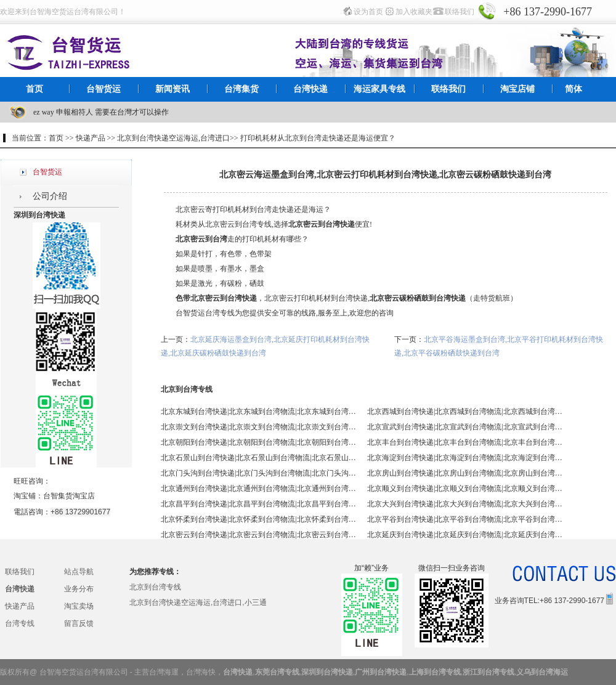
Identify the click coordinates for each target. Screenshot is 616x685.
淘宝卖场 (79, 606)
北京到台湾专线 (155, 587)
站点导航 (79, 572)
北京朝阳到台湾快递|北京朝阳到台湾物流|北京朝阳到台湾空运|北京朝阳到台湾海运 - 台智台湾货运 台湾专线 (259, 442)
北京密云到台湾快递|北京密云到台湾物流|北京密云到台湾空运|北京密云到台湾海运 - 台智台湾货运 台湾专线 (259, 535)
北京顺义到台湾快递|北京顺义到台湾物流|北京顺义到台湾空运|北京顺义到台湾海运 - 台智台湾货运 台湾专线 (466, 488)
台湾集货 (241, 89)
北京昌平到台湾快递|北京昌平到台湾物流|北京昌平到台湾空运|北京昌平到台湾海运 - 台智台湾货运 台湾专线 (259, 504)
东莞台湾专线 (277, 672)
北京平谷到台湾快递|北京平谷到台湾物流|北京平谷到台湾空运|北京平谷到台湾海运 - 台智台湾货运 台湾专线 (466, 519)
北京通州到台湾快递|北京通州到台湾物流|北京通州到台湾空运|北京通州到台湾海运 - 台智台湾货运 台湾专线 (259, 488)
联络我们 (460, 12)
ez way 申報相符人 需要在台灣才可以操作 (101, 112)
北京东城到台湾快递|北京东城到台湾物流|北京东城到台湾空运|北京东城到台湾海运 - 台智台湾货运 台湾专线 (259, 411)
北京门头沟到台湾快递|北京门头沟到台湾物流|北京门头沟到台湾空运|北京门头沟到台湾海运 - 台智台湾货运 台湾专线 (259, 473)
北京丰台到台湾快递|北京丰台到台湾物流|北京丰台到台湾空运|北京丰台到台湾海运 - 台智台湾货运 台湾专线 (466, 442)
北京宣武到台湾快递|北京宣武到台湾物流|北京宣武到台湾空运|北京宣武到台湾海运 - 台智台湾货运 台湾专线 (466, 427)
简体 (573, 89)
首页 (34, 89)
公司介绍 (50, 196)
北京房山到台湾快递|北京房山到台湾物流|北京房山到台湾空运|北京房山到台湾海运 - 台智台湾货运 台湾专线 (466, 473)
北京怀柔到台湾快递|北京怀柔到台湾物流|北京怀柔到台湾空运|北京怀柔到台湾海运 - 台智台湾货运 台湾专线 (259, 519)
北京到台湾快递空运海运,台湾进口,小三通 (198, 602)
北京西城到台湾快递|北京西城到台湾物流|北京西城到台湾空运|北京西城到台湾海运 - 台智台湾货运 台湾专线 (466, 411)
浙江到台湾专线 (488, 672)
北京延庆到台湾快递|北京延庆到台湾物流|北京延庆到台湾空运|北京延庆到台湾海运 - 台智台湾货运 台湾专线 (466, 535)
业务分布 (79, 589)
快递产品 (20, 606)
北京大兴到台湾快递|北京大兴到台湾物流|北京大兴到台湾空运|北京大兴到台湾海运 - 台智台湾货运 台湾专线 (466, 504)
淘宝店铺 (517, 89)
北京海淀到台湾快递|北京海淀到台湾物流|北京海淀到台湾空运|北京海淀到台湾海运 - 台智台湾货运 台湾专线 (466, 458)
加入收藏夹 (414, 12)
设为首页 (368, 12)
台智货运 (103, 89)
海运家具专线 (379, 89)
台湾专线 (20, 623)
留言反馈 (79, 623)
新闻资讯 (172, 89)
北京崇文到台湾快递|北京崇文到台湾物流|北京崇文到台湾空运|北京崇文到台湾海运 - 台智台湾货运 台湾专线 (259, 427)
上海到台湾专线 (435, 672)
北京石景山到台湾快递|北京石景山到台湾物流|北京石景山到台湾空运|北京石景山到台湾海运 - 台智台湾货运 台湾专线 (259, 458)
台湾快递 (310, 89)
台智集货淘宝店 (69, 496)
